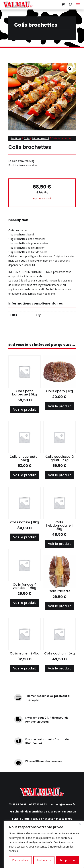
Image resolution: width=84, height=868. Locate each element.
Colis (27, 138)
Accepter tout (68, 860)
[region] (44, 844)
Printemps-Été (41, 138)
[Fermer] (80, 824)
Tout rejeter (44, 860)
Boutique (16, 138)
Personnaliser (20, 860)
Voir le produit (25, 409)
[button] (70, 69)
